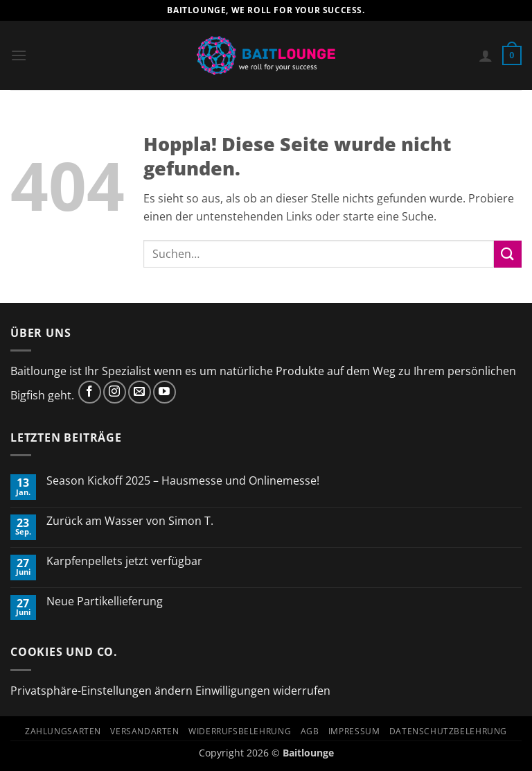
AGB (310, 731)
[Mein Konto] (486, 55)
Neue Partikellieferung (105, 601)
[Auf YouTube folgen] (165, 392)
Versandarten (144, 731)
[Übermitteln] (508, 254)
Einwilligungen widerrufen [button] (263, 691)
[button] (19, 55)
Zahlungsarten (63, 731)
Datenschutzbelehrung (448, 731)
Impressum (354, 731)
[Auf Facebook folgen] (90, 392)
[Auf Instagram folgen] (115, 392)
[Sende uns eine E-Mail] (140, 392)
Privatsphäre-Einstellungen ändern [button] (101, 691)
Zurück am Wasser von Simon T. (130, 521)
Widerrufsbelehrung (240, 731)
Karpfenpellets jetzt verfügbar (124, 561)
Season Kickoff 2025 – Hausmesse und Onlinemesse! (184, 481)
